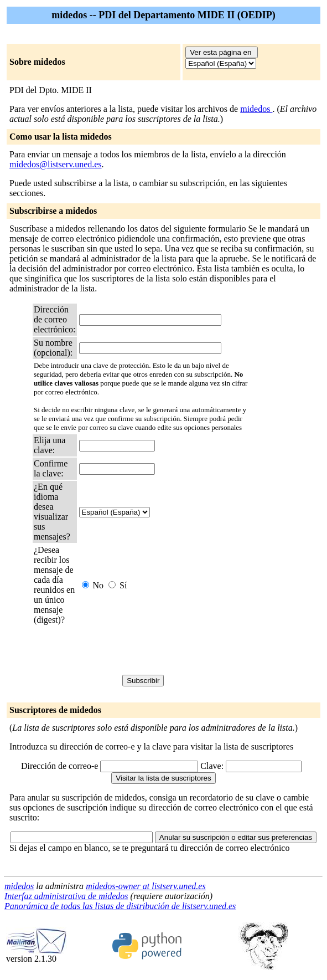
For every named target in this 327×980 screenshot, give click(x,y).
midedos (256, 109)
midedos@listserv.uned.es (56, 164)
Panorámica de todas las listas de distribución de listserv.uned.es (120, 906)
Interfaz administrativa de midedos (66, 896)
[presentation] (163, 650)
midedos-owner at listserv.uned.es (146, 886)
